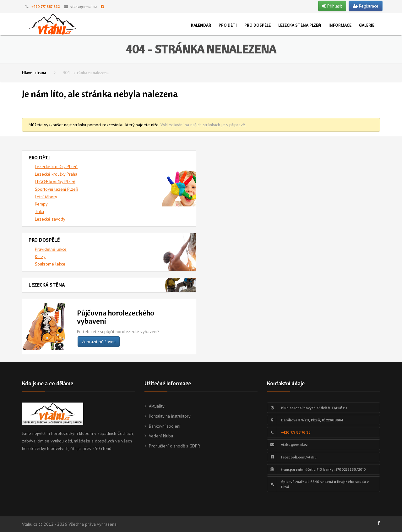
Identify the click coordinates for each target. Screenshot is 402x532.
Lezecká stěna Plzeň (300, 25)
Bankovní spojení (165, 426)
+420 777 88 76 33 (296, 432)
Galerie (367, 25)
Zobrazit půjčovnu (99, 342)
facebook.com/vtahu (299, 457)
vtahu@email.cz (84, 6)
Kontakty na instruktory (170, 416)
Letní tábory (46, 197)
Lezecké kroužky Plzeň (56, 167)
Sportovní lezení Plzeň (57, 189)
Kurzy (40, 256)
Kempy (41, 204)
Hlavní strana (34, 73)
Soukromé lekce (50, 264)
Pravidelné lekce (51, 249)
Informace (340, 25)
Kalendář (201, 25)
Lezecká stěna (47, 285)
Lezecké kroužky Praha (56, 174)
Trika (39, 211)
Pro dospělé (258, 25)
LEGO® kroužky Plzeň (55, 182)
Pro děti (228, 25)
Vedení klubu (161, 436)
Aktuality (157, 406)
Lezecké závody (50, 219)
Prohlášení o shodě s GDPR (174, 446)
